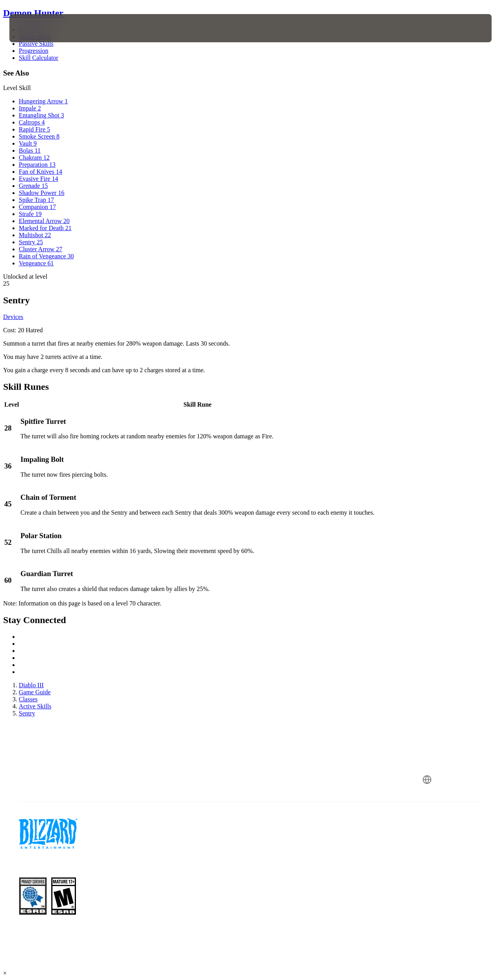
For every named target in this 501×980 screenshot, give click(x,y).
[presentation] (34, 28)
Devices (13, 317)
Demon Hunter (33, 13)
